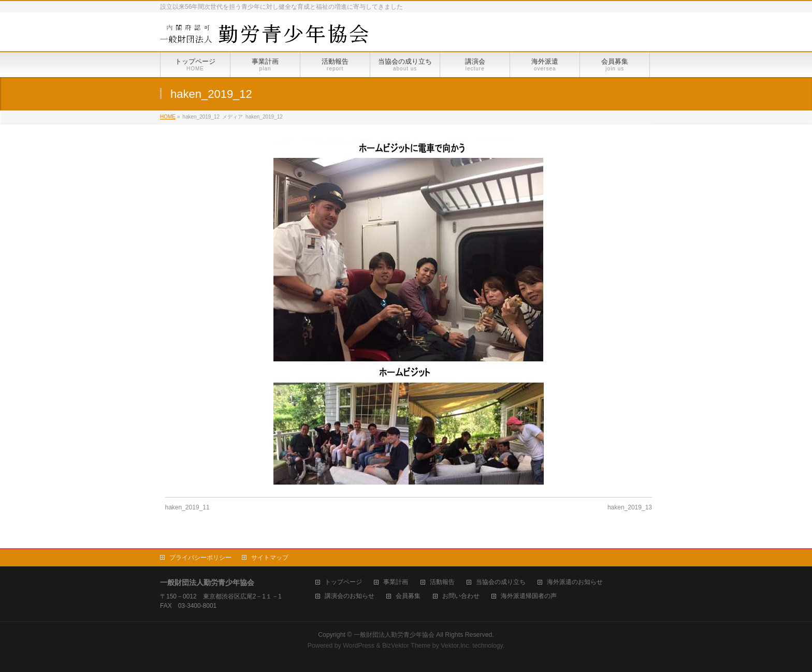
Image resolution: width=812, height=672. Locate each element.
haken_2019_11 (187, 507)
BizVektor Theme (407, 646)
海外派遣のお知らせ (575, 582)
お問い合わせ (461, 596)
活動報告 (442, 582)
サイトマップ (270, 558)
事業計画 (396, 582)
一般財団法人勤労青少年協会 (394, 635)
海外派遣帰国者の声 (529, 596)
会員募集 (408, 596)
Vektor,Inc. (456, 646)
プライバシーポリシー (200, 558)
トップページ (343, 582)
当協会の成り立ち (501, 582)
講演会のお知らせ (350, 596)
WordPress (359, 646)
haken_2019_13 (630, 507)
